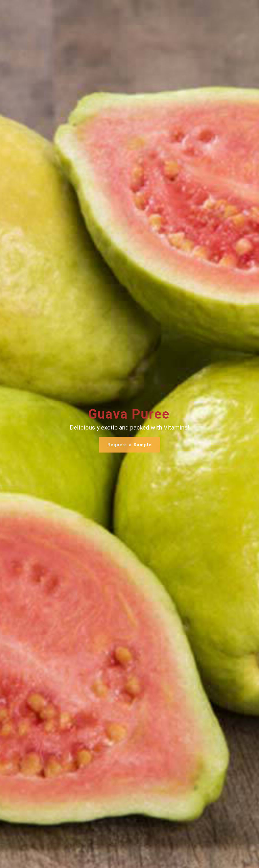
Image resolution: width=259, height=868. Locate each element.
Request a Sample (129, 447)
